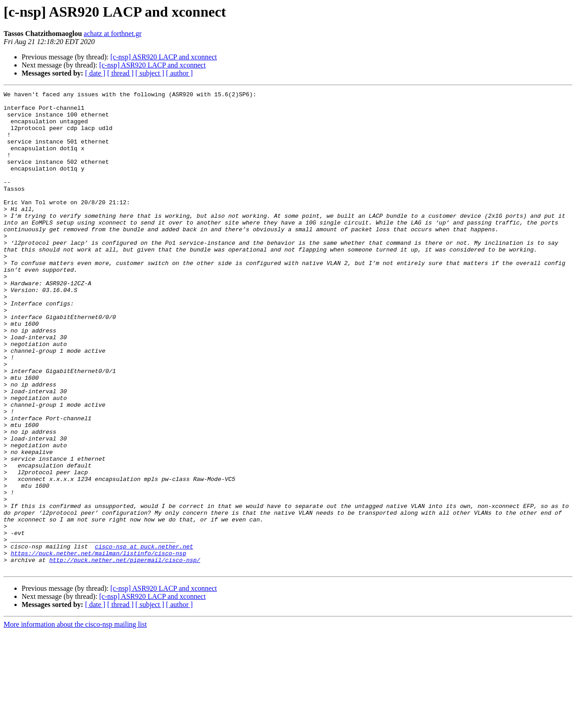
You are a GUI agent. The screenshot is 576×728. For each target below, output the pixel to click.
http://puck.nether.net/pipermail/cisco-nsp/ (124, 654)
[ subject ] (150, 73)
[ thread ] (120, 73)
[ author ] (180, 73)
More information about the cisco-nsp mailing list (75, 720)
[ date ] (95, 73)
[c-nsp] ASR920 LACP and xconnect (164, 57)
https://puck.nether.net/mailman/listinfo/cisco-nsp (99, 646)
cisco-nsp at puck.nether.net (144, 638)
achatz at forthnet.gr (112, 34)
